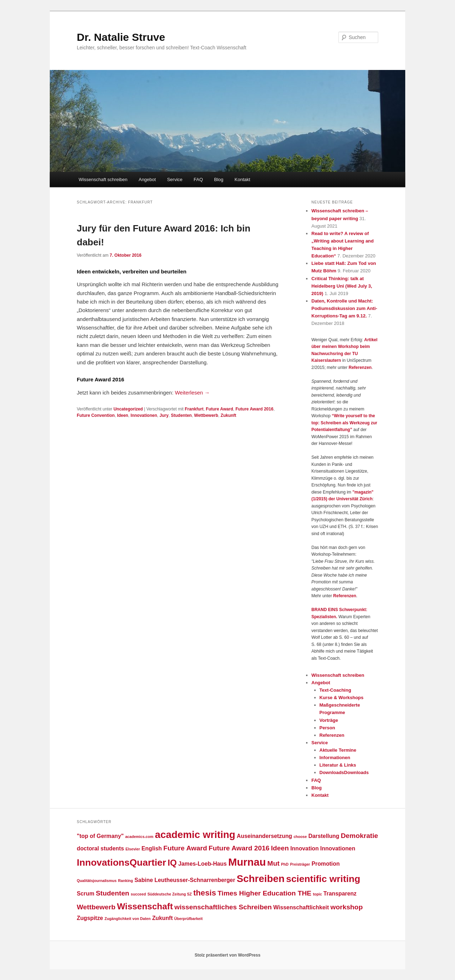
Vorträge (329, 720)
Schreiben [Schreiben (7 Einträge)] (261, 879)
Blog (219, 179)
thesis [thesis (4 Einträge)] (205, 893)
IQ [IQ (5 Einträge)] (172, 863)
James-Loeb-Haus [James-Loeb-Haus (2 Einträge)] (203, 864)
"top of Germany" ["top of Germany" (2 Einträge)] (100, 836)
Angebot (147, 179)
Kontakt (242, 179)
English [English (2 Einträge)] (152, 848)
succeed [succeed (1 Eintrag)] (138, 894)
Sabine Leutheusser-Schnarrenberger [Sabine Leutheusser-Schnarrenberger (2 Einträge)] (185, 880)
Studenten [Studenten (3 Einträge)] (112, 893)
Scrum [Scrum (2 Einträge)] (85, 894)
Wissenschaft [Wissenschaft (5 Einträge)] (145, 906)
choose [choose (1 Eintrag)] (300, 837)
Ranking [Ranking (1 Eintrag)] (125, 881)
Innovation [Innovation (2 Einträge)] (305, 848)
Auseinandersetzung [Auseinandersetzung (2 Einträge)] (264, 836)
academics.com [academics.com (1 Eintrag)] (139, 837)
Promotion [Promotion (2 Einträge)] (325, 864)
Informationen (335, 758)
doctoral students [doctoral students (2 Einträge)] (100, 848)
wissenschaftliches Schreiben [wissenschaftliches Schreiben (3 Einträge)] (223, 907)
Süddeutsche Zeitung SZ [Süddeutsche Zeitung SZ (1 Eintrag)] (170, 894)
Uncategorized (128, 409)
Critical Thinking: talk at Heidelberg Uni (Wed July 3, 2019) (342, 286)
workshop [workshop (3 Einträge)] (346, 907)
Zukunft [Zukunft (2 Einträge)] (162, 918)
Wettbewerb (206, 415)
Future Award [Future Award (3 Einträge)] (185, 848)
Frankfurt (194, 409)
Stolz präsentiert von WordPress (227, 955)
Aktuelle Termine (338, 750)
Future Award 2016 (254, 409)
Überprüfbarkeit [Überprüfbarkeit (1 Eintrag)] (188, 919)
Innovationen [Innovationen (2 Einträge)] (338, 848)
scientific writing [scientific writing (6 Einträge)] (323, 879)
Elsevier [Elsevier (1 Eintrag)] (133, 849)
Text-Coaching (335, 690)
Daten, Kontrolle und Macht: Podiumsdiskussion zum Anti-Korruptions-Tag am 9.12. (344, 308)
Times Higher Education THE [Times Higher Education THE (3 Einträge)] (264, 893)
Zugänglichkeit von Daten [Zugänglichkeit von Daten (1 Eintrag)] (128, 919)
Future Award (220, 409)
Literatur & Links (338, 765)
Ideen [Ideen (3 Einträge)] (280, 848)
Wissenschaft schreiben (103, 179)
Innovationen (144, 415)
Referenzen (360, 367)
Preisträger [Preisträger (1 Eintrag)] (300, 864)
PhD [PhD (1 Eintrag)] (285, 864)
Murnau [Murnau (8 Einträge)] (247, 862)
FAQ (198, 179)
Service (175, 179)
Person (327, 728)
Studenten (181, 415)
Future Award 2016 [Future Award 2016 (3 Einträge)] (239, 848)
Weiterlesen (192, 393)
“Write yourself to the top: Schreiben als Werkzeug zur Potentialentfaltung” (344, 423)
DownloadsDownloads (344, 772)
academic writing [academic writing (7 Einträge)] (195, 835)
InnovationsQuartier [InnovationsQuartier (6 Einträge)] (121, 862)
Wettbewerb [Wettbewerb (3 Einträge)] (96, 907)
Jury (164, 415)
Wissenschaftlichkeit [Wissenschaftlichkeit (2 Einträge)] (301, 907)
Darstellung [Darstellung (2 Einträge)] (324, 836)
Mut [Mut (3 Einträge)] (273, 863)
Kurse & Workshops (342, 698)
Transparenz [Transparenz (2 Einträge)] (340, 894)
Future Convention (96, 415)
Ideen (122, 415)
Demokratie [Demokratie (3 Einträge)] (360, 836)
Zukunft (229, 415)
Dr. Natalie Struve (121, 37)
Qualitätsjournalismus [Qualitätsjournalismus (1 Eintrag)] (97, 881)
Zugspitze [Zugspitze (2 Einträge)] (90, 918)
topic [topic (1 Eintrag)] (317, 894)
